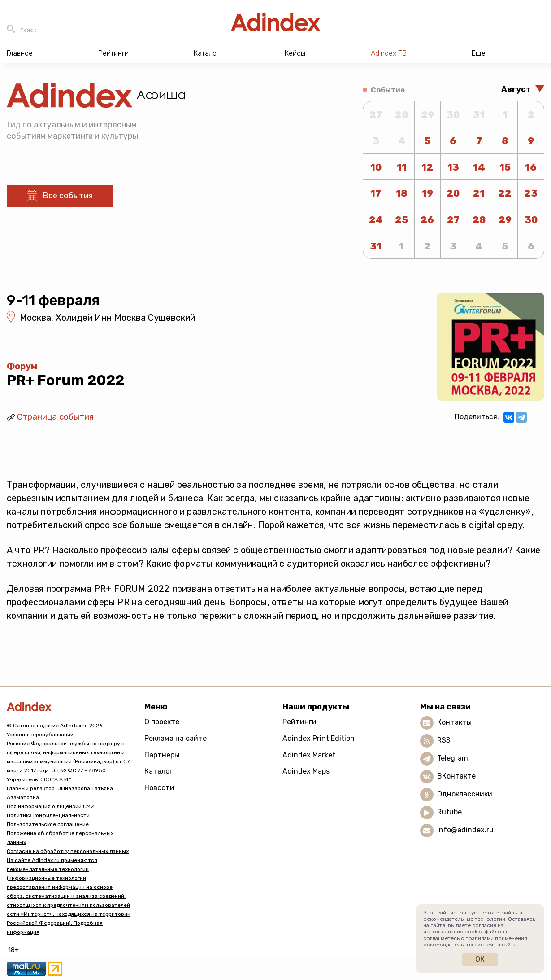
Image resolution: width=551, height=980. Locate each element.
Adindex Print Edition (319, 738)
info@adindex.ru (465, 830)
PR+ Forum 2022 (65, 380)
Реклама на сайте (176, 738)
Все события (68, 196)
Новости (159, 788)
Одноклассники (465, 794)
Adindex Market (309, 755)
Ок (480, 959)
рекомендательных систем (458, 945)
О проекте (162, 722)
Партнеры (162, 755)
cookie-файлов (484, 932)
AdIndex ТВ (389, 53)
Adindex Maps (306, 771)
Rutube (449, 812)
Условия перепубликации (40, 735)
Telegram (453, 759)
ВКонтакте (456, 777)
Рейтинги (299, 722)
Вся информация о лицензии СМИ (51, 806)
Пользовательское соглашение (48, 824)
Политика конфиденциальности (48, 815)
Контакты (454, 723)
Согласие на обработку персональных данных (68, 851)
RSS (444, 741)
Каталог (158, 771)
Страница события (55, 417)
